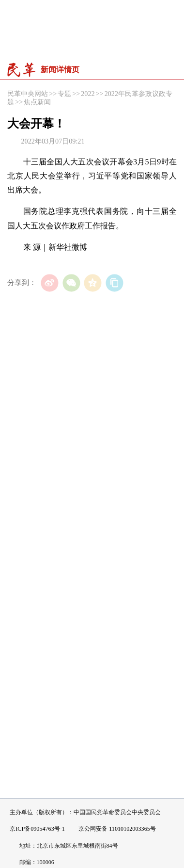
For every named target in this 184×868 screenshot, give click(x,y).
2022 (88, 94)
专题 (64, 94)
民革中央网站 (28, 94)
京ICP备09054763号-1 (37, 829)
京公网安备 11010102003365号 (113, 829)
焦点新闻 (37, 102)
